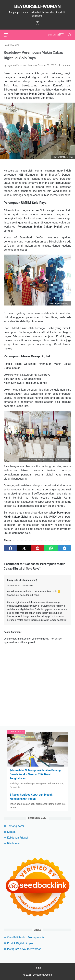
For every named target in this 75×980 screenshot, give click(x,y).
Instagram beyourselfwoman (24, 949)
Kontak (11, 832)
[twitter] (24, 548)
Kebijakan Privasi (17, 838)
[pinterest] (37, 548)
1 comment (65, 65)
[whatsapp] (51, 548)
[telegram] (65, 548)
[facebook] (10, 548)
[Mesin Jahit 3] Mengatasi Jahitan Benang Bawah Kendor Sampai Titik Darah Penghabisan (35, 774)
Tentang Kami (15, 826)
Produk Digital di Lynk (20, 943)
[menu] (8, 35)
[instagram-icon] (37, 23)
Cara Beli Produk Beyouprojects (26, 937)
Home (38, 968)
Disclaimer (13, 843)
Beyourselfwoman (37, 6)
